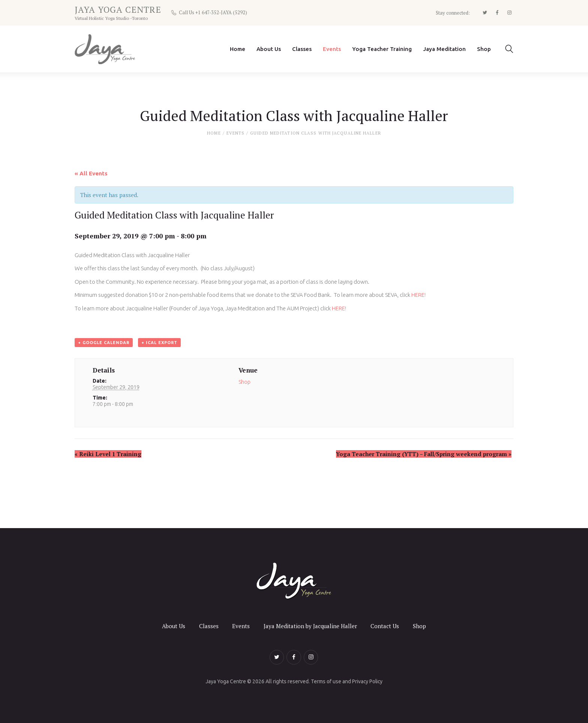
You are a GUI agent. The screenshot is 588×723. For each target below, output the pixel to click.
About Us (173, 626)
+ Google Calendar (104, 343)
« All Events (91, 173)
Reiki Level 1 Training (108, 454)
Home (214, 133)
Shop (244, 382)
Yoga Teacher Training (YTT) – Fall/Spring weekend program (424, 454)
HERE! (419, 295)
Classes (208, 626)
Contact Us (385, 626)
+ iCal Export (159, 343)
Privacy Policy (367, 681)
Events (236, 133)
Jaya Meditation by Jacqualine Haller (310, 626)
